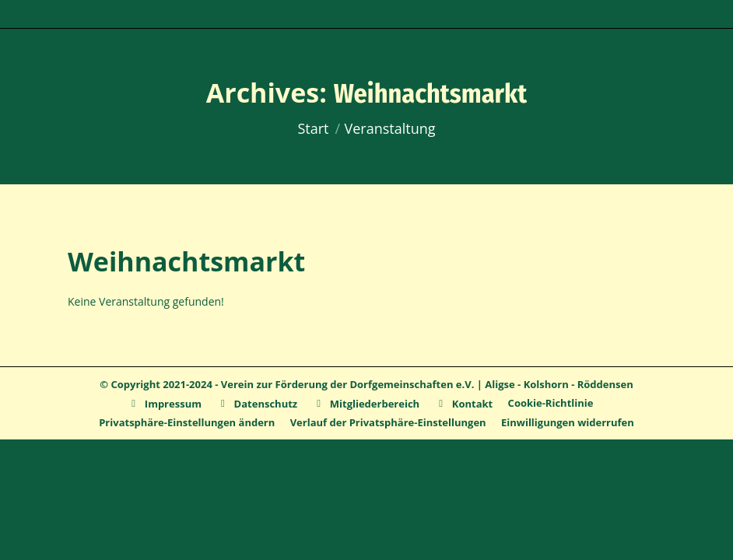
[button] (187, 422)
